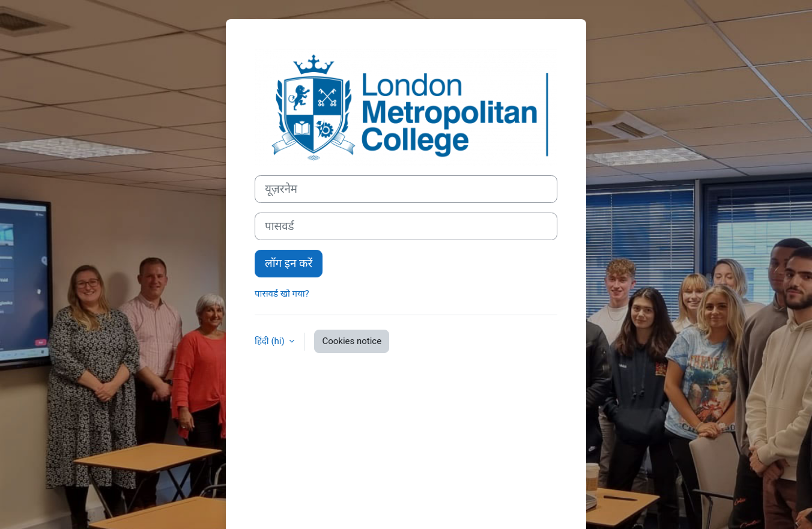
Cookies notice (352, 341)
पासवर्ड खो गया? (282, 294)
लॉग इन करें (289, 264)
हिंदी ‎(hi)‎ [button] (271, 341)
